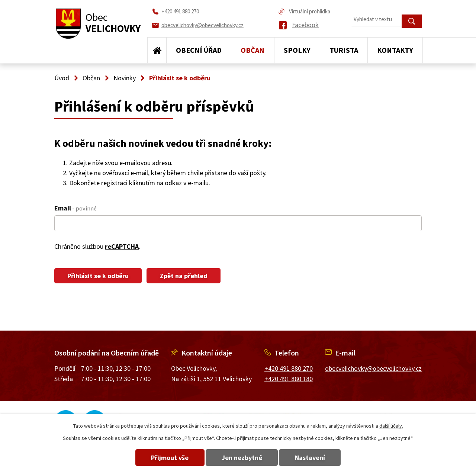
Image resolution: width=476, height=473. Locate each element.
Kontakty (395, 50)
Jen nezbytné (242, 458)
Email (75, 208)
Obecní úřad (199, 50)
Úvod (157, 50)
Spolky (297, 50)
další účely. (391, 426)
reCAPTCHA (122, 246)
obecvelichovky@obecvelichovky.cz (373, 368)
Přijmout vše (168, 458)
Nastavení (312, 458)
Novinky (125, 78)
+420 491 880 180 (289, 379)
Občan (253, 50)
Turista (344, 50)
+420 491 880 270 (289, 368)
